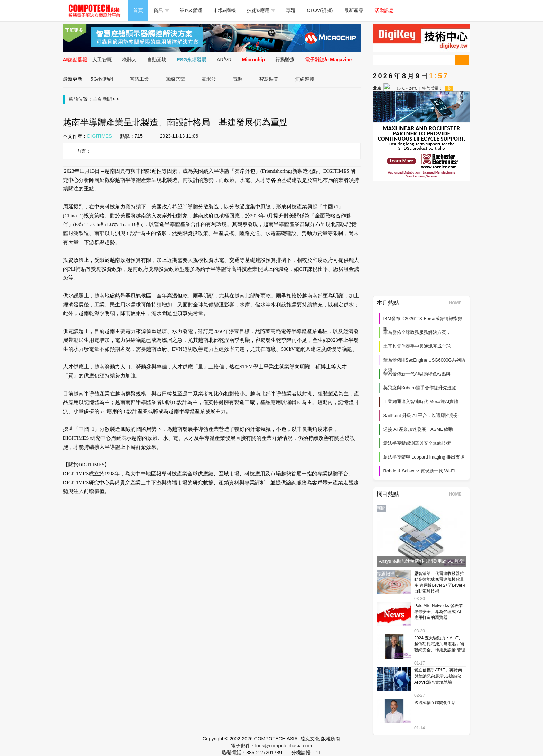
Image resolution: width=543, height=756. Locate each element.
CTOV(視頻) (320, 10)
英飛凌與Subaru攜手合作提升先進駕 (420, 388)
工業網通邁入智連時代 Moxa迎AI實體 (421, 402)
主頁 (98, 99)
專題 (291, 10)
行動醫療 (285, 60)
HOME (458, 303)
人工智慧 (102, 60)
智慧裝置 (269, 79)
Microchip (253, 60)
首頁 (138, 10)
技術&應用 (261, 10)
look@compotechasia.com (284, 746)
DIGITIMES (100, 136)
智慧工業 (139, 79)
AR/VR (224, 60)
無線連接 (305, 79)
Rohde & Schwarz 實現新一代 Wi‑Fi (419, 471)
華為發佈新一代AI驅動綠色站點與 (417, 374)
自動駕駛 (157, 60)
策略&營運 (191, 10)
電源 (238, 79)
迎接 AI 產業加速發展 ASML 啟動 (418, 429)
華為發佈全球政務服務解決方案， (417, 332)
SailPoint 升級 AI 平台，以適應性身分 (421, 415)
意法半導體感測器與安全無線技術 (417, 443)
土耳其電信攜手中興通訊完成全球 (417, 346)
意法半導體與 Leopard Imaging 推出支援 (424, 457)
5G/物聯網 (102, 79)
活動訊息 (384, 10)
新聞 (107, 99)
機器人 (130, 60)
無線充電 (175, 79)
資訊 (161, 10)
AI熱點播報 (75, 60)
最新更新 (73, 79)
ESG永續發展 (192, 60)
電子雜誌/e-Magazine (328, 60)
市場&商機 (225, 10)
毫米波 (209, 79)
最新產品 (354, 10)
